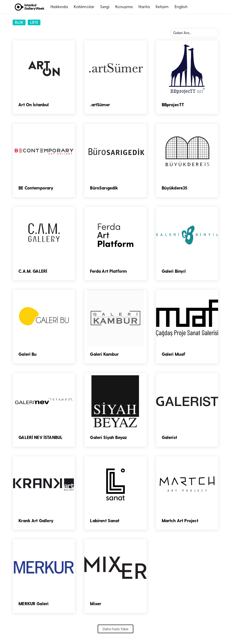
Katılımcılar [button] (84, 6)
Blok (19, 22)
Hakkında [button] (59, 6)
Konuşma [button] (124, 6)
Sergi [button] (105, 6)
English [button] (181, 6)
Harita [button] (144, 6)
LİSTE (34, 22)
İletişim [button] (162, 6)
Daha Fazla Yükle (115, 627)
